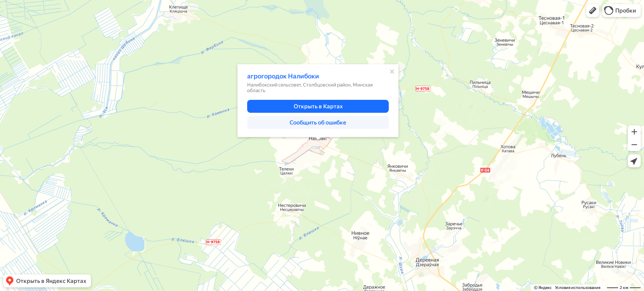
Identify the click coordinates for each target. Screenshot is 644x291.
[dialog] (318, 101)
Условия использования (578, 288)
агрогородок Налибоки (283, 76)
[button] (593, 11)
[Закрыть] (392, 72)
